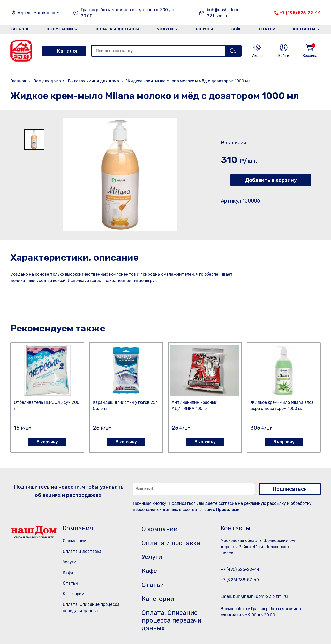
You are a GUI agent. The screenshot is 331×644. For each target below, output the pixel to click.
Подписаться (290, 489)
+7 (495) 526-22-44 (300, 13)
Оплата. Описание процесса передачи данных (172, 620)
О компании (60, 29)
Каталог (20, 29)
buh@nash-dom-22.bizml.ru (224, 13)
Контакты (304, 29)
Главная (18, 81)
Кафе (236, 29)
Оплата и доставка (118, 29)
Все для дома (47, 81)
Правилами (228, 510)
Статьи (267, 29)
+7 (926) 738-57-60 (240, 580)
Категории (74, 594)
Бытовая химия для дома (93, 81)
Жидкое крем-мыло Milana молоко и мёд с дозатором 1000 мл (188, 81)
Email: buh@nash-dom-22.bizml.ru (254, 596)
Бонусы (204, 29)
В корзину (47, 442)
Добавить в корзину (271, 180)
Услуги (165, 29)
